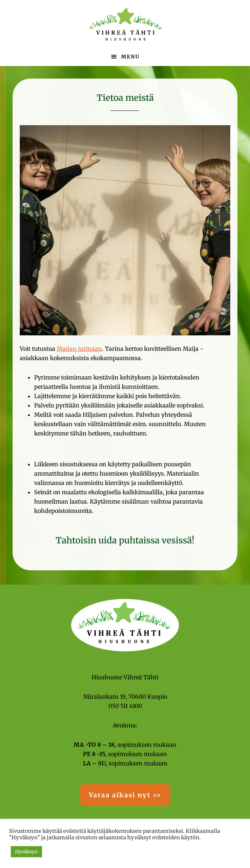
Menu (130, 57)
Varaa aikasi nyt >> (125, 795)
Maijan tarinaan (79, 349)
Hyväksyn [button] (26, 852)
